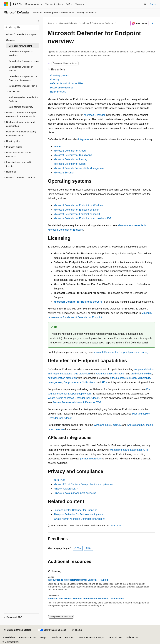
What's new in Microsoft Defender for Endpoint (74, 398)
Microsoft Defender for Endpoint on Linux (76, 210)
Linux (108, 425)
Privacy (68, 637)
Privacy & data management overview (75, 493)
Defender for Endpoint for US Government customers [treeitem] (23, 78)
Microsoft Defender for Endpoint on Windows (79, 205)
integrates (84, 139)
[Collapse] (38, 21)
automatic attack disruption (110, 374)
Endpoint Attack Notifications (80, 382)
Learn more (115, 526)
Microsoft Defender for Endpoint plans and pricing (121, 352)
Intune (57, 146)
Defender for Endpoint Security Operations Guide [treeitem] (21, 134)
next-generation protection (62, 378)
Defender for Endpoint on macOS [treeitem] (21, 69)
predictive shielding (141, 374)
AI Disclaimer (9, 637)
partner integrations (91, 459)
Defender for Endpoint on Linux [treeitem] (24, 61)
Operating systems (59, 75)
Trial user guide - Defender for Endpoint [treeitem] (23, 99)
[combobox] (21, 28)
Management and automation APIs (129, 450)
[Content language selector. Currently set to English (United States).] (18, 630)
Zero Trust (59, 480)
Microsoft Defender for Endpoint (98, 23)
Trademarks (131, 637)
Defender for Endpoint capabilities (67, 83)
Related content (58, 92)
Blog (43, 637)
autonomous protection (77, 374)
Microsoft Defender (68, 23)
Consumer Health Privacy (90, 637)
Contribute (56, 637)
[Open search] (145, 4)
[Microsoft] (6, 4)
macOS (117, 425)
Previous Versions (28, 637)
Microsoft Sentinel (64, 173)
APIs (104, 382)
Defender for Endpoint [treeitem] (20, 46)
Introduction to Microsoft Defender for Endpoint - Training (78, 580)
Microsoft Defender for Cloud (70, 151)
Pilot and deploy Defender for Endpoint (75, 510)
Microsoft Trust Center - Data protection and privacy (82, 484)
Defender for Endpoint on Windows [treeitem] (21, 53)
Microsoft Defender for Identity (70, 159)
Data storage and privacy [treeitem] (21, 107)
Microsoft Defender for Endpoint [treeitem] (22, 34)
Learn (51, 23)
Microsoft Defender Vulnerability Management (79, 168)
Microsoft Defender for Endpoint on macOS (78, 214)
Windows (99, 425)
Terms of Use (115, 637)
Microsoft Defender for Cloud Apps (73, 155)
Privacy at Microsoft (65, 489)
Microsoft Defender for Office (70, 164)
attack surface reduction (123, 378)
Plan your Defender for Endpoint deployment (78, 514)
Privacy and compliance (62, 88)
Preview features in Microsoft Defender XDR (77, 402)
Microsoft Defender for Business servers (78, 302)
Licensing (55, 79)
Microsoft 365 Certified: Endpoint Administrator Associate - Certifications (86, 599)
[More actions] (152, 23)
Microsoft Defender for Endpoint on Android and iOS (83, 218)
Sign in (153, 4)
